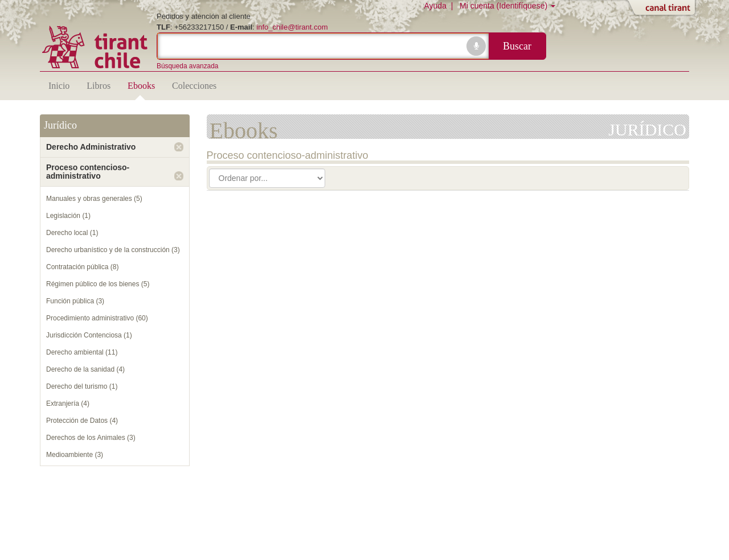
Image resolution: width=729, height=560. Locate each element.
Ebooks (141, 86)
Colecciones (194, 86)
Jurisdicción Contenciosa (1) (89, 335)
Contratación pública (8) (82, 267)
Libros (99, 86)
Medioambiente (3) (75, 455)
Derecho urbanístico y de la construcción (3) (113, 250)
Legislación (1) (68, 216)
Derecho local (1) (72, 233)
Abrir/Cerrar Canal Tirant (664, 9)
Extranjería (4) (68, 403)
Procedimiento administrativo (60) (97, 318)
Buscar (517, 46)
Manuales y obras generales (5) (94, 199)
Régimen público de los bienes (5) (98, 284)
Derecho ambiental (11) (82, 352)
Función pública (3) (75, 301)
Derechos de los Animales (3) (91, 438)
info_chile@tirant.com (292, 27)
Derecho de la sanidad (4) (85, 369)
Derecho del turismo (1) (82, 386)
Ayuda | (441, 6)
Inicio (59, 86)
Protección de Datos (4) (82, 421)
